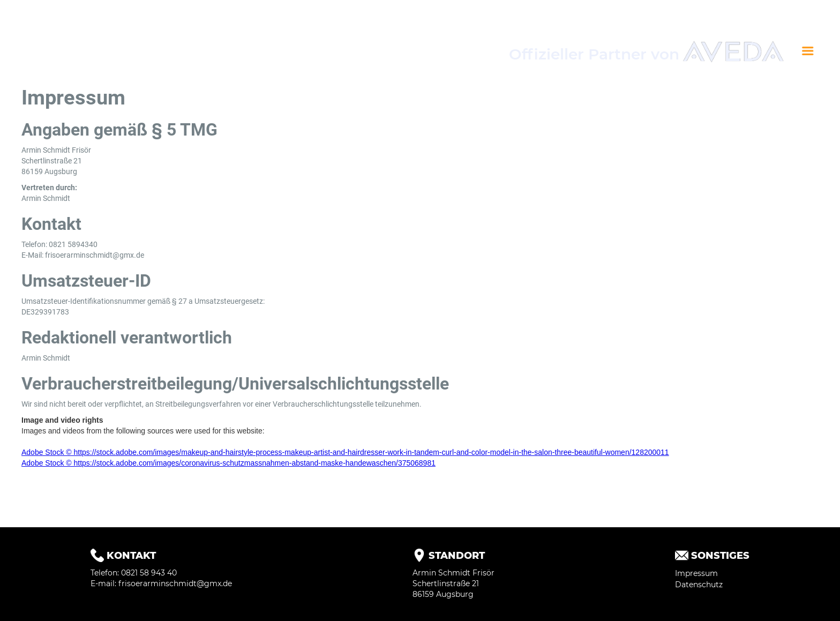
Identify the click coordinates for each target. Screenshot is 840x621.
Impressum (696, 573)
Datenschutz (699, 585)
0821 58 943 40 (149, 573)
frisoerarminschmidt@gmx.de (175, 583)
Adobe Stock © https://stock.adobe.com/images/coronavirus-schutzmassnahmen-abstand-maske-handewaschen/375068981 (228, 463)
